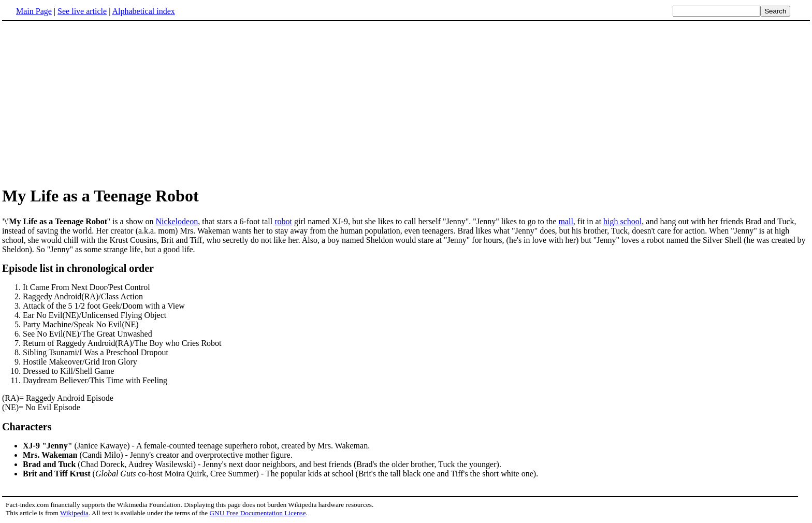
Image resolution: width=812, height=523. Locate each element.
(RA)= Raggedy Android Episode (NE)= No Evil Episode (406, 337)
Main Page (34, 11)
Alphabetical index (143, 11)
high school (622, 221)
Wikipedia (74, 513)
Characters (27, 427)
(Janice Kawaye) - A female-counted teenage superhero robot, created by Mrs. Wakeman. (196, 446)
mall (565, 221)
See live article (82, 11)
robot (283, 221)
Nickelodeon (177, 221)
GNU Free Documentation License (257, 513)
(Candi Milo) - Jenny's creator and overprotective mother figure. (158, 455)
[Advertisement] (89, 103)
